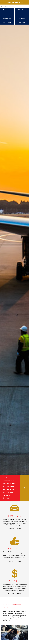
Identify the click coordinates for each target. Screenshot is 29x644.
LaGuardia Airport (7, 18)
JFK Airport (22, 14)
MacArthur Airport (7, 14)
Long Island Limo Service (10, 6)
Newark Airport (7, 22)
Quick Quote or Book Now (15, 2)
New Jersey (22, 22)
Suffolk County (22, 10)
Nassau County (7, 10)
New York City (22, 18)
